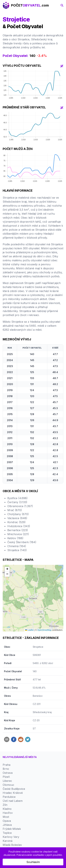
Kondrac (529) (16, 522)
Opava (7, 821)
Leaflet (29, 630)
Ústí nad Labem (13, 801)
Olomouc (8, 785)
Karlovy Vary (11, 837)
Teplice (7, 833)
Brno (6, 769)
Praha (7, 765)
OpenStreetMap (44, 630)
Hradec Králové (13, 793)
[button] (7, 569)
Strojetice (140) (17, 550)
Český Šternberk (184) (22, 542)
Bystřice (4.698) (17, 498)
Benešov (38, 696)
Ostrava (8, 773)
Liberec (7, 781)
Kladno (7, 809)
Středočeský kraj (42, 712)
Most (6, 817)
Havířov (8, 813)
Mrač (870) (15, 510)
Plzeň (6, 777)
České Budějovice (14, 789)
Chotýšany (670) (18, 514)
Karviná (8, 841)
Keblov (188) (15, 538)
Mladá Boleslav (12, 845)
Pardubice (9, 797)
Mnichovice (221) (18, 534)
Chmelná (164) (17, 546)
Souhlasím (33, 862)
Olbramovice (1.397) (20, 506)
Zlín (5, 805)
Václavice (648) (17, 518)
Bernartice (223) (18, 530)
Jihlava (7, 825)
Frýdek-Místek (12, 829)
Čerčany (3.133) (17, 502)
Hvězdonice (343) (19, 526)
